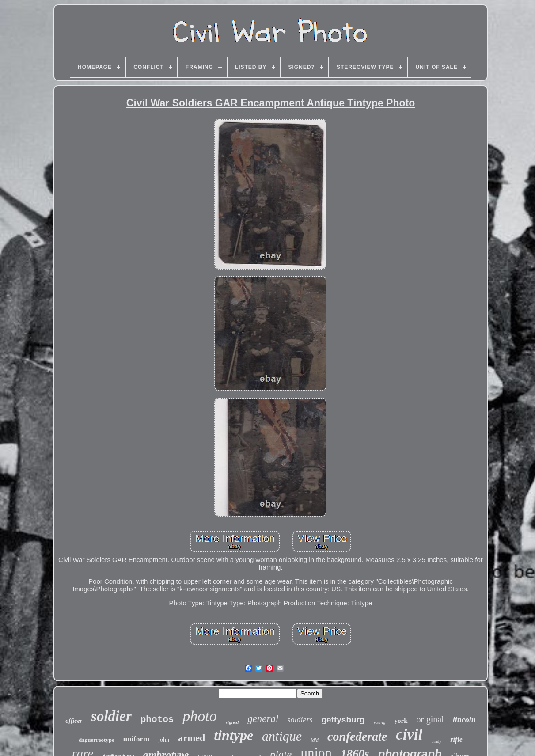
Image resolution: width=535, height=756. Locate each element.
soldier (111, 716)
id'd (315, 740)
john (164, 740)
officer (74, 721)
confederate (357, 736)
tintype (233, 735)
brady (437, 741)
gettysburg (343, 720)
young (380, 722)
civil (409, 735)
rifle (456, 739)
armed (192, 738)
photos (157, 720)
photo (199, 716)
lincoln (464, 720)
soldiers (300, 720)
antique (282, 736)
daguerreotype (97, 740)
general (263, 719)
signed (232, 722)
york (401, 721)
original (430, 719)
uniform (137, 739)
